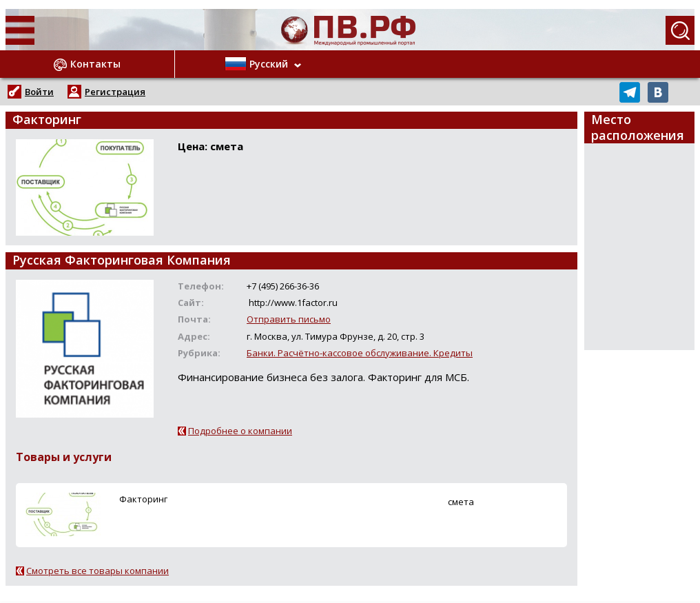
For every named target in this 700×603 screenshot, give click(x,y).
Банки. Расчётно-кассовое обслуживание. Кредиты (360, 353)
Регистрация (115, 92)
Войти (39, 92)
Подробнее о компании (240, 431)
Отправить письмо (289, 319)
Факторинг (143, 499)
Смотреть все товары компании (97, 571)
